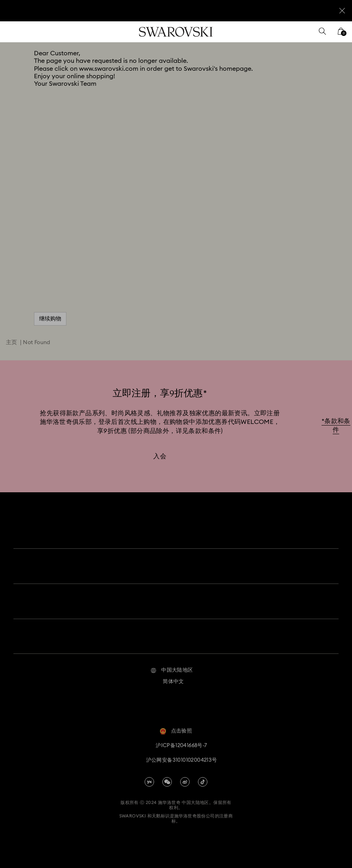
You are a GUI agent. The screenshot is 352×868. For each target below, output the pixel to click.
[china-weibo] (185, 776)
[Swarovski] (176, 32)
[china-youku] (149, 776)
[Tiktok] (203, 776)
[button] (172, 664)
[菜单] (11, 32)
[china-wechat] (167, 776)
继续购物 (50, 319)
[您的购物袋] (341, 34)
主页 (12, 343)
